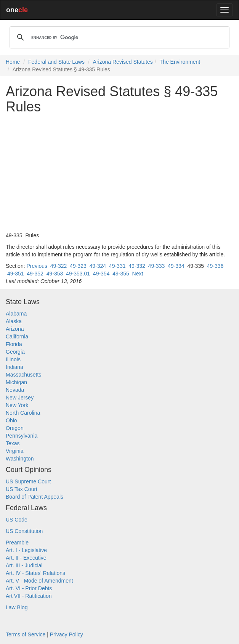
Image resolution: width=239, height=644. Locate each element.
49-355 (121, 274)
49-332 (137, 266)
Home (13, 62)
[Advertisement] (119, 173)
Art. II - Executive (26, 558)
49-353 (55, 274)
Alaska (14, 321)
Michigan (16, 382)
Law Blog (17, 607)
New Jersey (20, 398)
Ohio (11, 420)
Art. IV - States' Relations (35, 573)
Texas (13, 443)
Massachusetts (23, 375)
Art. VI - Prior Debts (29, 588)
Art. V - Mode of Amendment (39, 581)
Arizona (15, 329)
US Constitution (24, 531)
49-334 (176, 266)
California (17, 336)
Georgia (15, 352)
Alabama (16, 314)
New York (17, 405)
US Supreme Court (28, 481)
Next (138, 274)
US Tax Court (22, 489)
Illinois (13, 359)
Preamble (17, 543)
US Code (17, 520)
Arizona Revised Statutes (123, 62)
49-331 (117, 266)
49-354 (101, 274)
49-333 (157, 266)
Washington (20, 459)
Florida (14, 344)
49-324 (98, 266)
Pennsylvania (22, 436)
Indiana (14, 367)
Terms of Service (26, 634)
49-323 (78, 266)
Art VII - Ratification (29, 596)
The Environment (180, 62)
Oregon (15, 428)
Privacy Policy (67, 634)
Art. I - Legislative (26, 550)
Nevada (15, 390)
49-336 (215, 266)
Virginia (14, 451)
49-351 (16, 274)
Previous (37, 266)
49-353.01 (78, 274)
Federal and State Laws (56, 62)
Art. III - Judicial (24, 565)
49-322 (59, 266)
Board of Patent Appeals (34, 497)
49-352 (35, 274)
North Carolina (23, 413)
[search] (118, 37)
